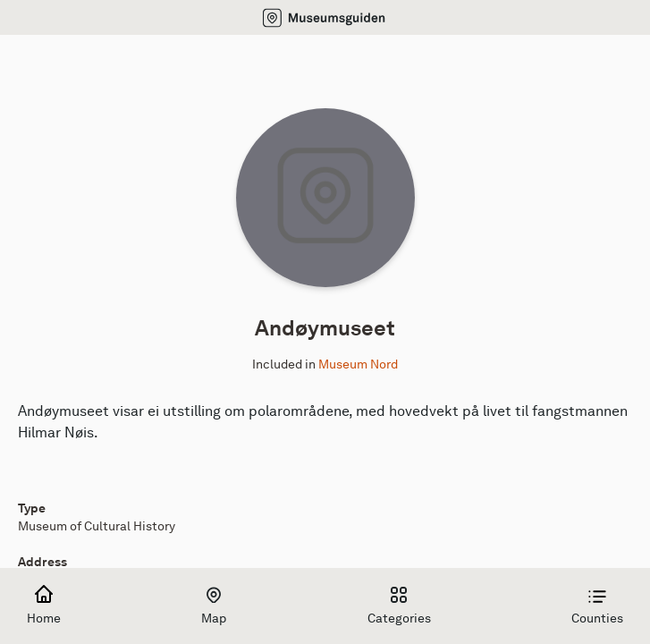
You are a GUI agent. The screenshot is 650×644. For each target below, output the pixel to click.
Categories (399, 606)
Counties (597, 606)
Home (44, 606)
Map (214, 606)
